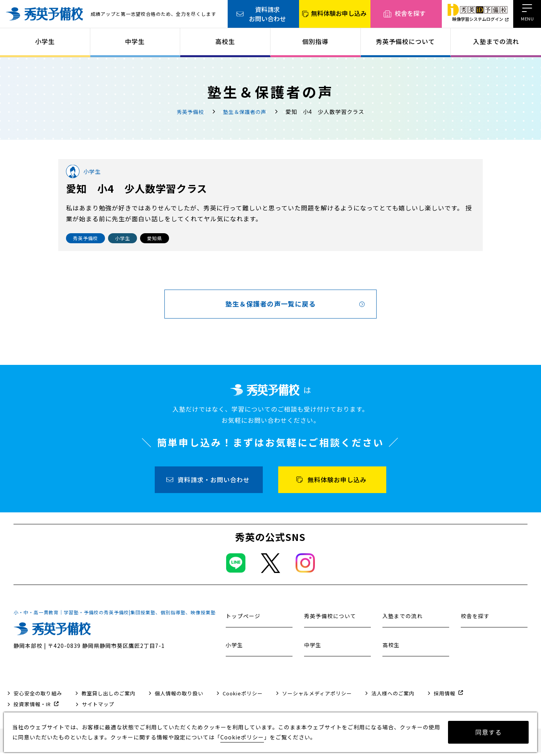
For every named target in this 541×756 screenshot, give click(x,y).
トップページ (244, 619)
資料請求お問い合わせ (267, 14)
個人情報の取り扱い (179, 697)
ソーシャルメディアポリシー (317, 697)
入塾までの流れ (496, 41)
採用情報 (445, 697)
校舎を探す (410, 13)
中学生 (135, 41)
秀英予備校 (189, 112)
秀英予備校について (405, 41)
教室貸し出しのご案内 (108, 697)
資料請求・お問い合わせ (214, 483)
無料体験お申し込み (339, 13)
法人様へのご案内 (393, 697)
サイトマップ (98, 708)
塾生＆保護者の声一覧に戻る (271, 306)
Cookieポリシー (243, 697)
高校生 (225, 41)
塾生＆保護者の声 (246, 112)
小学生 (45, 41)
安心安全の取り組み (38, 697)
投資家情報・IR (32, 708)
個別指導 (315, 41)
